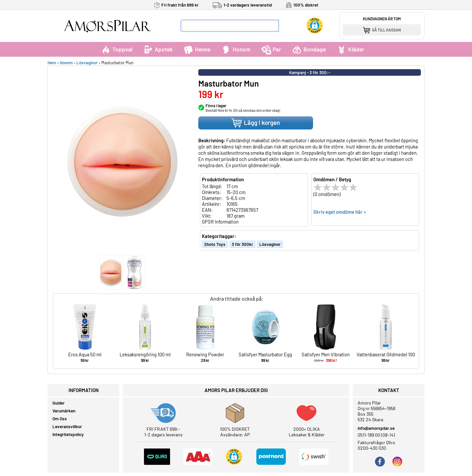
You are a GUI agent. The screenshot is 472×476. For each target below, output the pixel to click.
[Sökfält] (230, 26)
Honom (236, 49)
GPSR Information (220, 222)
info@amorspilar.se (376, 428)
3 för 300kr (242, 244)
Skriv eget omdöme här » (340, 212)
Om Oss (60, 419)
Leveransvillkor (67, 426)
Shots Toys (215, 244)
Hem (52, 63)
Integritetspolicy (68, 434)
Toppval (117, 49)
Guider (59, 403)
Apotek (158, 49)
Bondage (309, 49)
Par (271, 49)
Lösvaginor (87, 63)
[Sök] (285, 26)
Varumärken (64, 411)
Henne (197, 49)
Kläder (351, 49)
